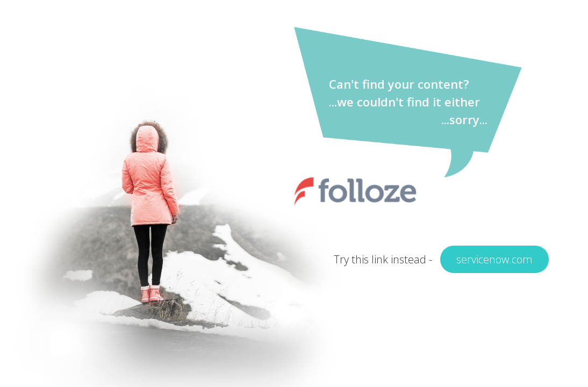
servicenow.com (494, 259)
